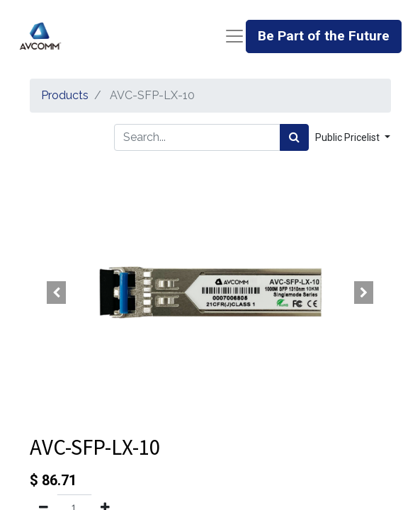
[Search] (294, 137)
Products (65, 95)
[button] (57, 293)
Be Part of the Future (324, 36)
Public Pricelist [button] (348, 137)
